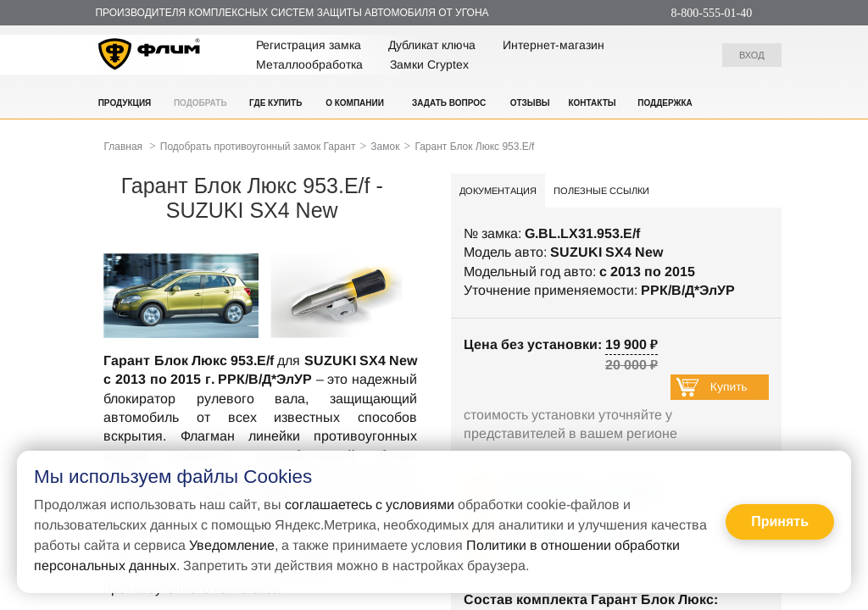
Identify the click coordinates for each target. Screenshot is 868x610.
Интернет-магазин (554, 45)
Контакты (592, 103)
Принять (780, 521)
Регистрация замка (309, 45)
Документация (498, 191)
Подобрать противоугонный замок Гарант (258, 147)
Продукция (125, 103)
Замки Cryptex (429, 64)
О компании (355, 103)
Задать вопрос (449, 103)
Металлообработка (309, 64)
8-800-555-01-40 (712, 13)
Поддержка (665, 103)
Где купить (275, 103)
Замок (385, 147)
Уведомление (232, 545)
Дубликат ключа (432, 45)
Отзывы (530, 103)
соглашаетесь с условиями (370, 505)
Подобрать (200, 103)
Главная (123, 147)
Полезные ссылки (601, 191)
